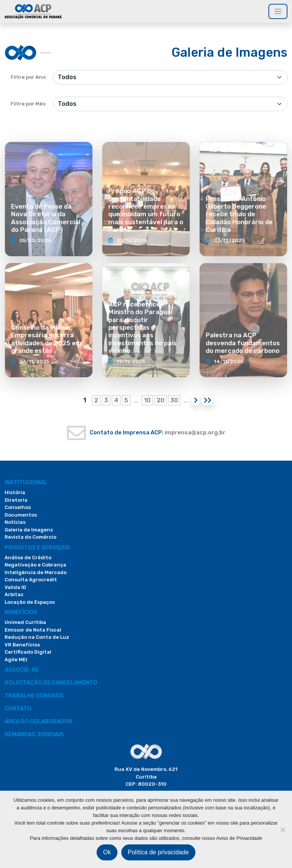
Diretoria (16, 500)
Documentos (21, 515)
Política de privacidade (158, 852)
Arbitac (14, 594)
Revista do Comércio (30, 537)
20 (160, 400)
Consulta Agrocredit (31, 580)
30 (174, 400)
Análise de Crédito (28, 558)
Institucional (26, 482)
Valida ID (15, 587)
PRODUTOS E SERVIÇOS (37, 547)
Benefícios (21, 612)
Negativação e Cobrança (35, 565)
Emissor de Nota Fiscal (33, 630)
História (15, 492)
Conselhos (18, 507)
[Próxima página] (196, 400)
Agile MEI (16, 660)
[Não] (282, 830)
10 (147, 400)
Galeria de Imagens (29, 530)
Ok (107, 852)
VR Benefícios (22, 645)
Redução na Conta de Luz (37, 637)
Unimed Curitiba (25, 622)
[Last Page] (208, 400)
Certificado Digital (28, 652)
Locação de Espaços (30, 602)
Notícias (15, 522)
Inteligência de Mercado (36, 572)
